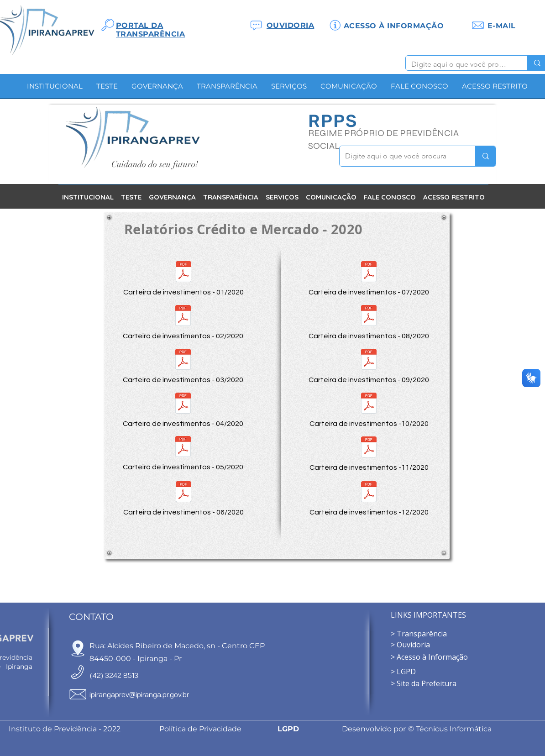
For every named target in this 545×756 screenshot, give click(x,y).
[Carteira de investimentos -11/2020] (369, 453)
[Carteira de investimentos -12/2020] (369, 498)
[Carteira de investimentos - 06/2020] (183, 498)
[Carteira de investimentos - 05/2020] (183, 452)
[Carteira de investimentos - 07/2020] (369, 278)
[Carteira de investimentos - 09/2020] (369, 365)
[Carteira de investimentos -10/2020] (369, 409)
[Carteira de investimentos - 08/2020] (369, 321)
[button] (157, 89)
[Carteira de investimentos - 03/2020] (183, 365)
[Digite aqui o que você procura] (459, 64)
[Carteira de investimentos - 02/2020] (183, 321)
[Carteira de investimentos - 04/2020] (183, 409)
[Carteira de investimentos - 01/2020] (183, 278)
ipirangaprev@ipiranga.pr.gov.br (139, 694)
